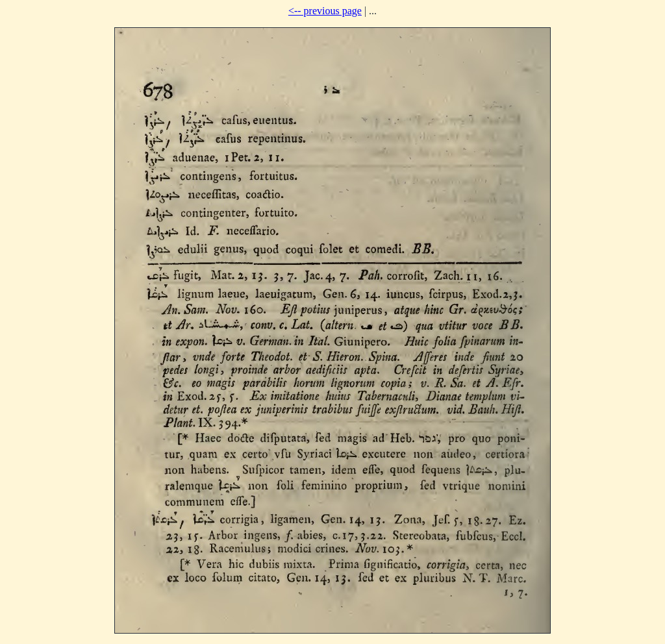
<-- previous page (325, 11)
